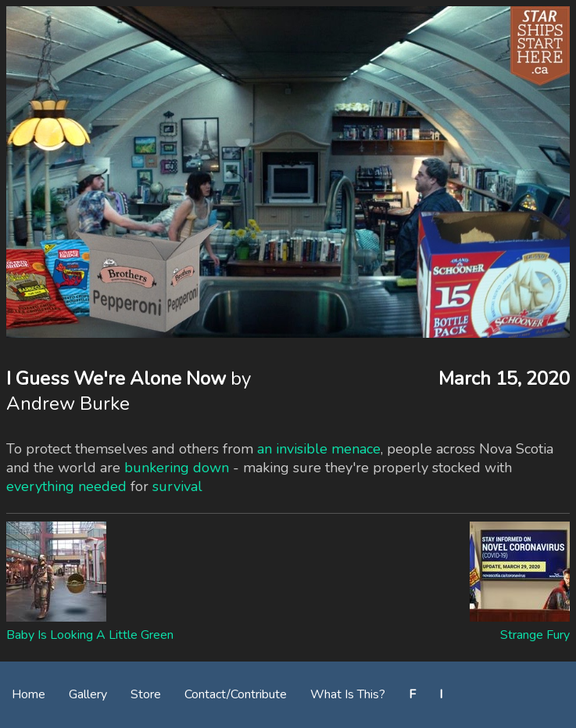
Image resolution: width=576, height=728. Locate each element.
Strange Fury (535, 635)
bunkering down (177, 468)
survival (177, 486)
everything (40, 486)
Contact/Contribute (236, 694)
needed (102, 486)
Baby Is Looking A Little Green (90, 635)
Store (146, 694)
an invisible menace (319, 449)
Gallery (88, 694)
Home (29, 694)
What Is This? (348, 694)
